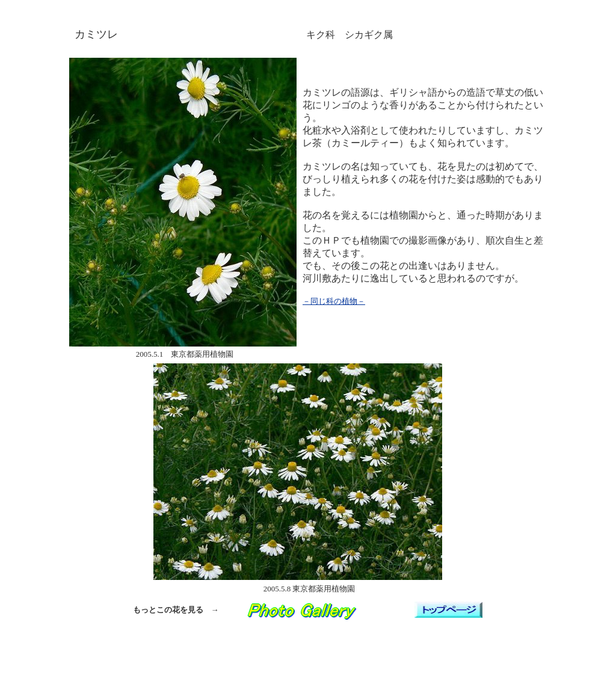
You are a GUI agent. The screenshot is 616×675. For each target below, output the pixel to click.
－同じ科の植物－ (334, 301)
